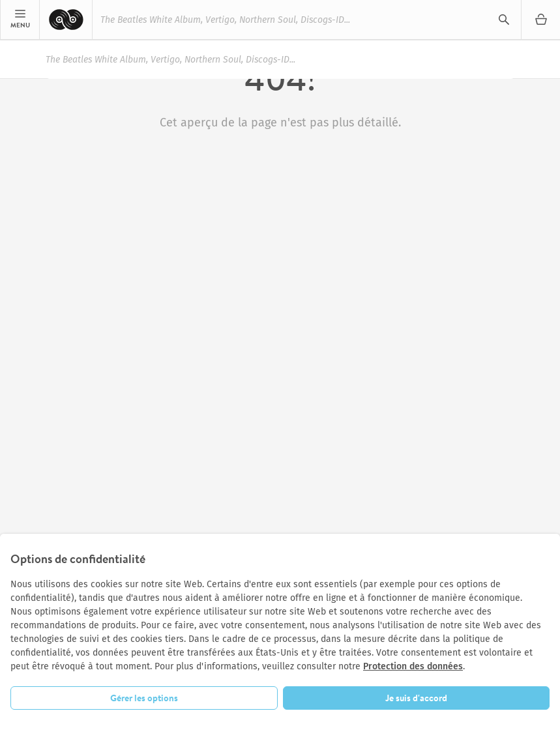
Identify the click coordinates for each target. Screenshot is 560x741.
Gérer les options (144, 698)
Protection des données (413, 666)
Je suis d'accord (416, 698)
